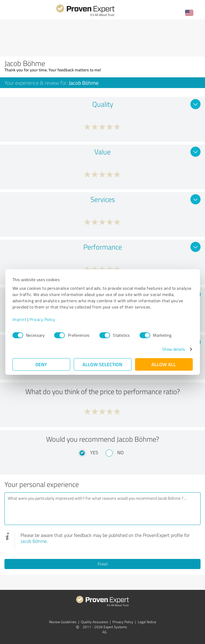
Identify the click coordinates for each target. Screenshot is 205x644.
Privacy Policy (42, 319)
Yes (94, 452)
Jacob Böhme (34, 541)
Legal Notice (147, 622)
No (121, 452)
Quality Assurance (94, 622)
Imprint (19, 319)
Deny (41, 364)
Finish (103, 564)
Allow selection (103, 364)
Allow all (164, 364)
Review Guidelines (63, 622)
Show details (173, 349)
